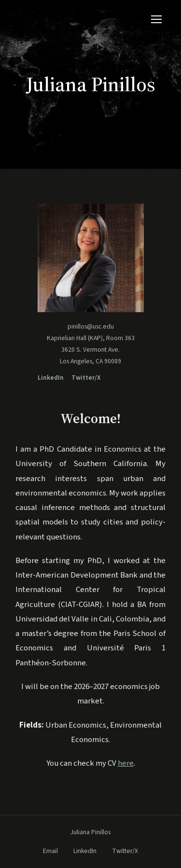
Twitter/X (86, 378)
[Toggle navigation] (156, 19)
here (126, 763)
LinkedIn (51, 378)
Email (50, 851)
